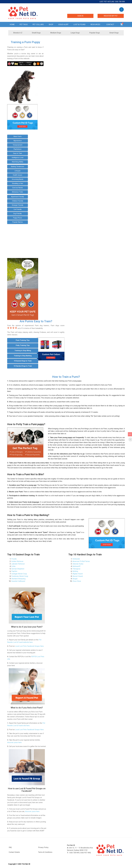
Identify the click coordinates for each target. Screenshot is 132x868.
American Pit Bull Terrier (81, 561)
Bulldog (75, 571)
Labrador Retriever (18, 564)
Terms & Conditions (45, 852)
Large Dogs (75, 33)
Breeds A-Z (18, 33)
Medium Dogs (56, 33)
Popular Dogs (95, 33)
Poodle (14, 559)
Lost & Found (79, 24)
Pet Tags (24, 24)
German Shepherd (18, 569)
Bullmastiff (76, 566)
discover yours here (14, 742)
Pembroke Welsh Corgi (20, 576)
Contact (111, 24)
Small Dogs (36, 33)
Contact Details (14, 852)
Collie (13, 566)
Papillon (14, 571)
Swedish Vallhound (18, 581)
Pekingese (76, 569)
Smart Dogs (114, 33)
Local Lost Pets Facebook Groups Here (29, 646)
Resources (96, 24)
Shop (51, 24)
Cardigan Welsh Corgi (19, 574)
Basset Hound (78, 576)
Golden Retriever (17, 561)
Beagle (75, 579)
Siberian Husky (78, 564)
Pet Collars (38, 24)
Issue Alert (63, 24)
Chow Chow (77, 581)
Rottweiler (76, 559)
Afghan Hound (78, 574)
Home (12, 24)
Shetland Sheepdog (18, 579)
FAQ (10, 847)
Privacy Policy (43, 847)
